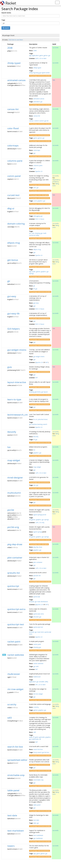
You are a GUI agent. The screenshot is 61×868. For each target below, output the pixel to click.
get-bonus (13, 260)
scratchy (12, 704)
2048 (10, 48)
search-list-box (15, 747)
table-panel (13, 790)
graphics (40, 201)
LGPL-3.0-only (40, 522)
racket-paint (14, 642)
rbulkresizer (14, 674)
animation (37, 102)
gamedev (42, 737)
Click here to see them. (16, 40)
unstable (42, 682)
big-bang (36, 73)
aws (35, 188)
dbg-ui (11, 208)
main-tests (41, 632)
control (36, 121)
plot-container (15, 558)
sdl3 (10, 718)
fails (54, 80)
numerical (32, 235)
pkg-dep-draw (15, 544)
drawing (38, 233)
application (35, 55)
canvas (31, 121)
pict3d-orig (13, 527)
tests (31, 634)
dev (35, 485)
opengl (31, 274)
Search (6, 28)
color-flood (13, 128)
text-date (12, 815)
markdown (39, 838)
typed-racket (46, 73)
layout (46, 392)
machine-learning (37, 424)
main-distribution (43, 602)
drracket (32, 602)
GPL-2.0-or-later (40, 685)
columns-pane (15, 161)
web (37, 666)
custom (41, 121)
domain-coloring (16, 224)
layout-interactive (17, 382)
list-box (47, 752)
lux (9, 447)
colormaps (13, 146)
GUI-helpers (14, 329)
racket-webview (16, 655)
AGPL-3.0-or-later (41, 58)
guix (10, 367)
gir (9, 281)
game (41, 55)
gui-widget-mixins (17, 350)
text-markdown (16, 831)
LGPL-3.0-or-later (41, 473)
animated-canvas (16, 80)
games (46, 55)
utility (37, 235)
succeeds (55, 48)
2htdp (31, 73)
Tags (3, 20)
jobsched (41, 419)
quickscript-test (16, 624)
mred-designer (15, 478)
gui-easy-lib (13, 313)
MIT (47, 362)
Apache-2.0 (39, 171)
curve (35, 201)
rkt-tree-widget (15, 689)
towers (11, 846)
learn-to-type (14, 399)
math (45, 233)
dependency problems (56, 181)
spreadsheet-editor (17, 760)
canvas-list (13, 109)
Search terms (6, 13)
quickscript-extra (16, 609)
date (35, 823)
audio (34, 272)
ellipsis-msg (14, 243)
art (30, 233)
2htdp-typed (14, 63)
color (33, 233)
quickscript (13, 586)
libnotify (12, 432)
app (30, 55)
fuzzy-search (38, 752)
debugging (37, 216)
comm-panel (14, 176)
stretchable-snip (16, 775)
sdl (40, 739)
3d (30, 520)
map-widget (14, 460)
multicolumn (14, 493)
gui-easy (12, 296)
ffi (34, 289)
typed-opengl (38, 515)
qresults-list (14, 573)
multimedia (35, 739)
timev (46, 419)
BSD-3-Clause (40, 219)
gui (49, 55)
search (45, 424)
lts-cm (35, 419)
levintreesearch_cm (18, 415)
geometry (38, 392)
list (48, 121)
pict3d (11, 510)
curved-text (13, 195)
